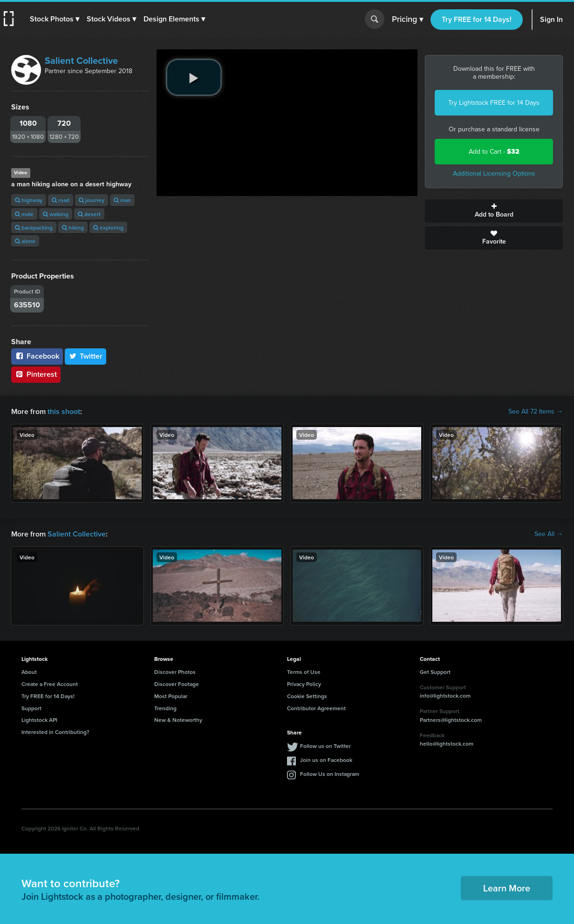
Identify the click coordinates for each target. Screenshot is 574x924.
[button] (55, 19)
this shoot (64, 411)
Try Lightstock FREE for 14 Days (494, 103)
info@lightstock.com (445, 696)
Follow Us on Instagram (330, 774)
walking (56, 214)
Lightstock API (39, 720)
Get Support (435, 672)
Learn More (507, 888)
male (24, 214)
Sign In (551, 19)
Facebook (37, 356)
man (122, 200)
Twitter (86, 356)
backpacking (34, 228)
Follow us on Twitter (325, 746)
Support (31, 708)
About (29, 672)
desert (89, 214)
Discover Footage (177, 684)
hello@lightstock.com (447, 744)
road (61, 200)
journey (92, 200)
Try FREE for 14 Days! (477, 19)
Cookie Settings (307, 696)
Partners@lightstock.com (451, 720)
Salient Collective (81, 61)
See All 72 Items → (536, 412)
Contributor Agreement (316, 708)
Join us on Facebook (326, 760)
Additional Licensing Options (494, 173)
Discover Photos (175, 672)
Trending (165, 708)
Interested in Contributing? (55, 732)
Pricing (407, 20)
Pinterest (36, 374)
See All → (549, 534)
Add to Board (494, 211)
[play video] (194, 77)
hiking (73, 228)
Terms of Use (304, 672)
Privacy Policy (304, 684)
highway (29, 200)
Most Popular (171, 696)
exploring (108, 228)
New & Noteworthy (178, 720)
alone (25, 241)
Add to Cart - (494, 152)
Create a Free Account (50, 684)
